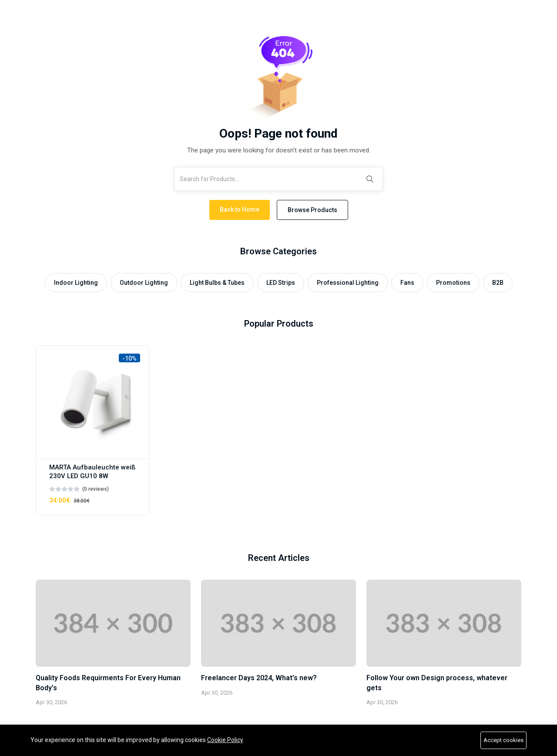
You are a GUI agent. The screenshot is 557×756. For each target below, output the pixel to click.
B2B (498, 283)
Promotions (453, 283)
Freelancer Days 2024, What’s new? (259, 678)
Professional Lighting (348, 283)
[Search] (370, 179)
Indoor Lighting (76, 283)
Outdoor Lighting (144, 283)
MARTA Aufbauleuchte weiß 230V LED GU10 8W (92, 472)
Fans (407, 283)
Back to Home (240, 209)
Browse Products (312, 210)
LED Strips (281, 283)
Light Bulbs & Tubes (217, 283)
